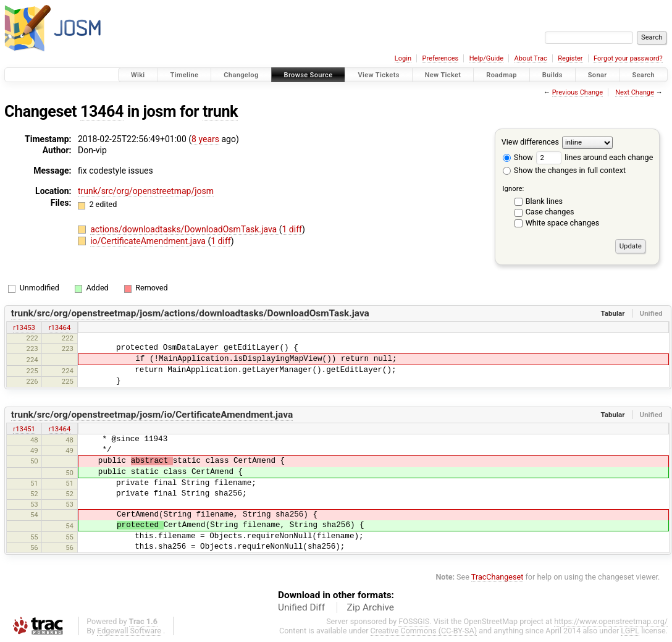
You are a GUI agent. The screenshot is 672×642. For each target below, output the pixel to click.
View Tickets (378, 75)
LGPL (630, 631)
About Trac (531, 58)
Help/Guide (486, 58)
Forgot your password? (628, 58)
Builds (552, 75)
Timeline (184, 75)
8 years (205, 139)
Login (403, 58)
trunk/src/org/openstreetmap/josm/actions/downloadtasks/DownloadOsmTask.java (190, 313)
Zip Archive (371, 607)
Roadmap (502, 75)
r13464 (60, 327)
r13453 (24, 327)
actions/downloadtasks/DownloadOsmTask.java (185, 229)
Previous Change (577, 92)
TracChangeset (498, 577)
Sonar (598, 75)
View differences (530, 142)
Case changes (550, 212)
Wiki (138, 75)
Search (643, 75)
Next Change (635, 92)
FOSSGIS (414, 621)
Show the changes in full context (564, 170)
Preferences (440, 58)
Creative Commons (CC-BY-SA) (424, 631)
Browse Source (309, 75)
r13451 (24, 429)
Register (570, 58)
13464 (102, 112)
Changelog (241, 75)
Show (518, 157)
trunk (220, 112)
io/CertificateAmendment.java (149, 241)
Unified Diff (301, 607)
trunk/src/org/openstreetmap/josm (146, 191)
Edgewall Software (129, 631)
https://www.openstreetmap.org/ (611, 621)
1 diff (292, 229)
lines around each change (594, 157)
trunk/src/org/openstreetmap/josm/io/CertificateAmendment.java (152, 415)
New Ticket (443, 75)
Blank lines (544, 201)
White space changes (563, 223)
